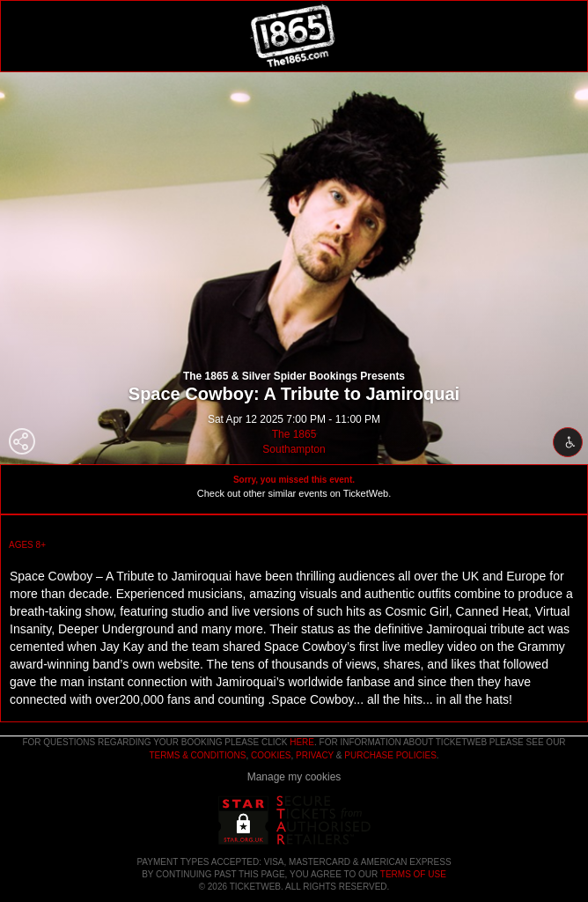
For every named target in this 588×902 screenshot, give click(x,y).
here (302, 742)
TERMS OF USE (413, 874)
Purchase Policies (390, 755)
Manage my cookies (294, 777)
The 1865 (294, 434)
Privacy (315, 755)
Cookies (271, 755)
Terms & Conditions (197, 755)
